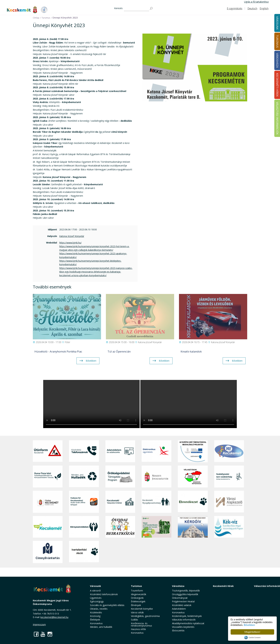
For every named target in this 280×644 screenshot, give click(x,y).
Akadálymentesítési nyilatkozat (188, 623)
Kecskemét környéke (142, 609)
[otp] (156, 527)
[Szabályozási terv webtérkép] (229, 477)
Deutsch (252, 9)
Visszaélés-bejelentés (183, 627)
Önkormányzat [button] (180, 598)
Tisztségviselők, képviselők (186, 591)
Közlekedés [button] (96, 612)
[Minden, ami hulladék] (84, 477)
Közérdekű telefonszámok (104, 594)
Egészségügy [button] (97, 601)
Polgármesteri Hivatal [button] (183, 601)
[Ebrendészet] (193, 502)
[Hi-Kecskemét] (229, 451)
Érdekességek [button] (138, 601)
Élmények (136, 605)
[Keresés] (137, 9)
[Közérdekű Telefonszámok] (84, 451)
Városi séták (137, 612)
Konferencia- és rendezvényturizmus (141, 624)
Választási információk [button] (184, 620)
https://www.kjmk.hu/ (70, 243)
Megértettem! (252, 632)
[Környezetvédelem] (84, 527)
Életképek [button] (95, 620)
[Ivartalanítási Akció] (84, 552)
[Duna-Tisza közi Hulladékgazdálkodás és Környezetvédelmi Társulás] (48, 477)
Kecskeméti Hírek (223, 586)
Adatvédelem (179, 609)
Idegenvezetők (139, 594)
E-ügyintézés (235, 9)
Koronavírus (96, 623)
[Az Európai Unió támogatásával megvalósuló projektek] (193, 451)
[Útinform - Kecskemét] (48, 451)
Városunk (95, 586)
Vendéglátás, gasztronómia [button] (145, 616)
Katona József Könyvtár (72, 236)
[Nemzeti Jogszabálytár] (156, 477)
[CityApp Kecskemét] (48, 502)
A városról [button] (95, 591)
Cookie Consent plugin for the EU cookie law (252, 638)
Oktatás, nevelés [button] (99, 609)
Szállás (134, 620)
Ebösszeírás (178, 630)
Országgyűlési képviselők (185, 594)
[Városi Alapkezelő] (229, 502)
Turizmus (136, 586)
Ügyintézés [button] (96, 598)
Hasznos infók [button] (138, 629)
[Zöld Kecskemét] (48, 527)
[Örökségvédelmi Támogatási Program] (120, 477)
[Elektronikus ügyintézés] (156, 451)
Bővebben (250, 625)
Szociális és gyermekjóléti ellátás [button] (107, 605)
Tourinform (137, 591)
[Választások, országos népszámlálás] (193, 477)
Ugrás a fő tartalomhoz (256, 2)
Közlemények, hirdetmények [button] (187, 616)
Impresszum (39, 624)
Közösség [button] (95, 616)
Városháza (178, 586)
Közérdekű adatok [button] (182, 605)
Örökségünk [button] (137, 598)
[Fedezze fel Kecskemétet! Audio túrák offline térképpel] (84, 502)
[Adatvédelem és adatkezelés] (120, 451)
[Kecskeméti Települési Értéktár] (120, 502)
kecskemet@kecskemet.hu (54, 617)
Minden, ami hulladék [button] (101, 627)
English (264, 9)
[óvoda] (120, 527)
